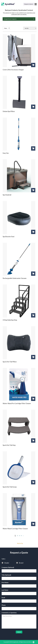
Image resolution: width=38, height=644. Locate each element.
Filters (6, 28)
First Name (6, 582)
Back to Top (20, 543)
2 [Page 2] (17, 536)
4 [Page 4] (21, 536)
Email (4, 598)
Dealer (7, 563)
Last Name (5, 590)
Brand (21, 563)
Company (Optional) (8, 567)
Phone (4, 605)
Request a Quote (29, 4)
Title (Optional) (6, 575)
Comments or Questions (9, 613)
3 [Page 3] (19, 536)
